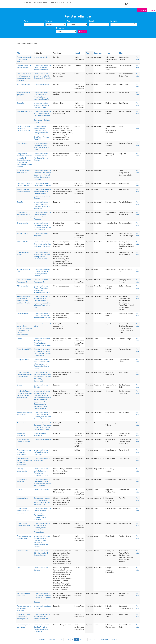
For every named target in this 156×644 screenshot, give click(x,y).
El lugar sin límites (23, 360)
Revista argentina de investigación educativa (24, 608)
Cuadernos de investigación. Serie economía (24, 511)
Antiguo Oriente (23, 234)
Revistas (28, 3)
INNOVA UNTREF (23, 242)
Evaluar (20, 385)
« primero (43, 639)
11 (81, 639)
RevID (19, 568)
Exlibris (19, 339)
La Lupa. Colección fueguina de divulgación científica (24, 128)
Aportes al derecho (24, 84)
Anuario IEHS (22, 423)
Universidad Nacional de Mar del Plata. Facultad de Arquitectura (42, 255)
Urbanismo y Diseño (41, 259)
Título (26, 21)
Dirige (108, 53)
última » (114, 639)
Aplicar (82, 31)
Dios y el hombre (23, 143)
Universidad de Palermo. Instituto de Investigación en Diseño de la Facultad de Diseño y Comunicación (43, 377)
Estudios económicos (24, 111)
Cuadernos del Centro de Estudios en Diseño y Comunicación (25, 374)
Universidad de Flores (41, 84)
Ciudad (91, 21)
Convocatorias (41, 3)
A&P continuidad (23, 286)
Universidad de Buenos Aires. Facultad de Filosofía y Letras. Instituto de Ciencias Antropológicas (42, 528)
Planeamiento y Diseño (42, 292)
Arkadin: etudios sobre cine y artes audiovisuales (25, 452)
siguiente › (105, 639)
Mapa (153, 10)
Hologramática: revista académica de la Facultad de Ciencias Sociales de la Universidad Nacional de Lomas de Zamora (25, 160)
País (69, 21)
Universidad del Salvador (43, 440)
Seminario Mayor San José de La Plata (42, 148)
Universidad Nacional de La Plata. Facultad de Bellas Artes (42, 452)
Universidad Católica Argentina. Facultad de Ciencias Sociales (42, 105)
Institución (114, 21)
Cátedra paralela (23, 313)
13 (90, 639)
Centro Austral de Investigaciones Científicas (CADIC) (41, 128)
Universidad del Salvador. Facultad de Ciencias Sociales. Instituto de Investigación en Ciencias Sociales (43, 194)
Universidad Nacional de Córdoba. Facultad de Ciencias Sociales (42, 553)
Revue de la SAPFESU (25, 349)
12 (85, 639)
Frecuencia (60, 28)
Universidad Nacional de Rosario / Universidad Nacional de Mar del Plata (43, 316)
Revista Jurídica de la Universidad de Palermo (24, 59)
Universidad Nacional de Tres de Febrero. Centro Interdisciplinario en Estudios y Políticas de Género (42, 364)
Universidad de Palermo (42, 57)
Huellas (20, 490)
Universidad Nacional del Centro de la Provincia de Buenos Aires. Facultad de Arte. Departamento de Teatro (43, 175)
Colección (20, 103)
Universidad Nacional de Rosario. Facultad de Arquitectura (42, 288)
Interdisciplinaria (23, 498)
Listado (143, 10)
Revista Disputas (23, 551)
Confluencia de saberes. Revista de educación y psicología (25, 215)
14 (94, 639)
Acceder (129, 4)
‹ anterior (52, 639)
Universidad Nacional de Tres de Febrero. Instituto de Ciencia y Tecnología (43, 244)
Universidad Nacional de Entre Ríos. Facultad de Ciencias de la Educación (42, 76)
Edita (121, 53)
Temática (49, 21)
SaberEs (20, 202)
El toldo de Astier (23, 223)
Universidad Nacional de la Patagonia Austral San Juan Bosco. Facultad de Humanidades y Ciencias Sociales (43, 598)
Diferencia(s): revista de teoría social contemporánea (24, 617)
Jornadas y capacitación (61, 3)
